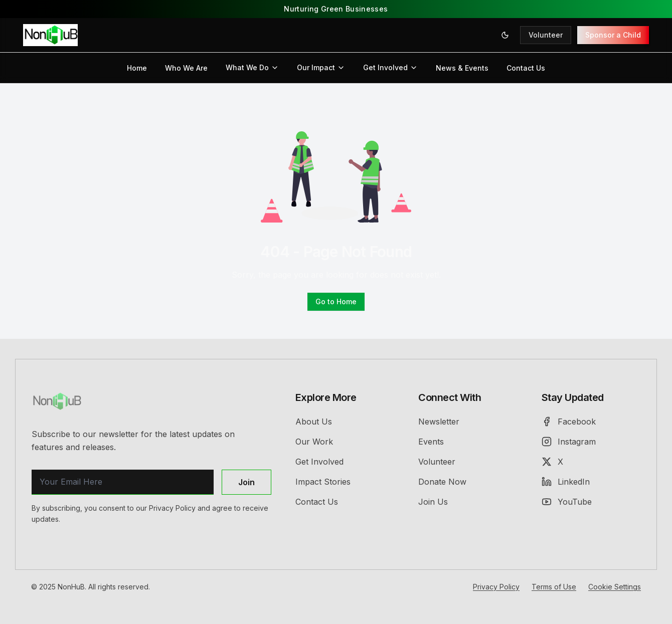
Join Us (433, 502)
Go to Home (336, 301)
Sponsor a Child (613, 35)
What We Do (252, 67)
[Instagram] (591, 442)
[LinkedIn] (591, 482)
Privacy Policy (496, 587)
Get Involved (390, 67)
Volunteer (546, 35)
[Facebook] (591, 422)
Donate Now (442, 482)
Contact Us (526, 68)
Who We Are (186, 68)
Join (246, 482)
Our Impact (321, 67)
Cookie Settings (615, 587)
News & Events (462, 68)
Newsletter (439, 422)
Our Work (314, 442)
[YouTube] (591, 502)
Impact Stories (323, 482)
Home (137, 68)
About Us (314, 422)
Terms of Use (554, 587)
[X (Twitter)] (591, 462)
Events (431, 442)
